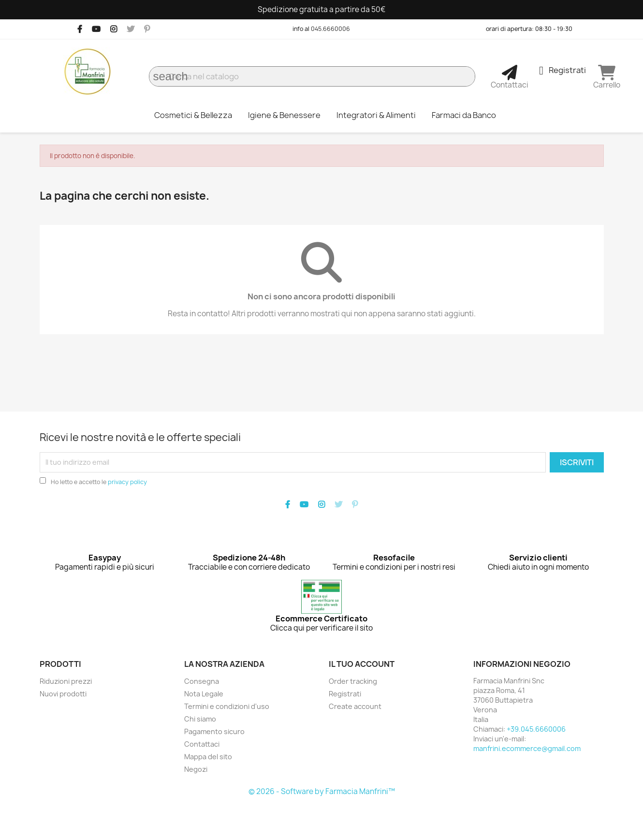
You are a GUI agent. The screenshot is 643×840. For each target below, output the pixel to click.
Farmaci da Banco (464, 115)
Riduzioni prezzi (66, 681)
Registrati (345, 694)
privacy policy (127, 482)
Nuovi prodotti (63, 694)
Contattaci (202, 744)
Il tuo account (362, 664)
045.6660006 (330, 29)
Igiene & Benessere (284, 115)
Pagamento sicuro (214, 731)
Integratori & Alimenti (376, 115)
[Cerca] (312, 76)
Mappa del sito (208, 757)
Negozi (196, 769)
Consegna (202, 681)
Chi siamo (200, 719)
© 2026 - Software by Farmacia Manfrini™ (322, 791)
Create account (355, 706)
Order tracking (353, 681)
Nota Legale (204, 694)
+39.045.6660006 (536, 729)
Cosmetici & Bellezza (193, 115)
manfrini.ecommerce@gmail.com (527, 748)
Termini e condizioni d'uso (227, 706)
